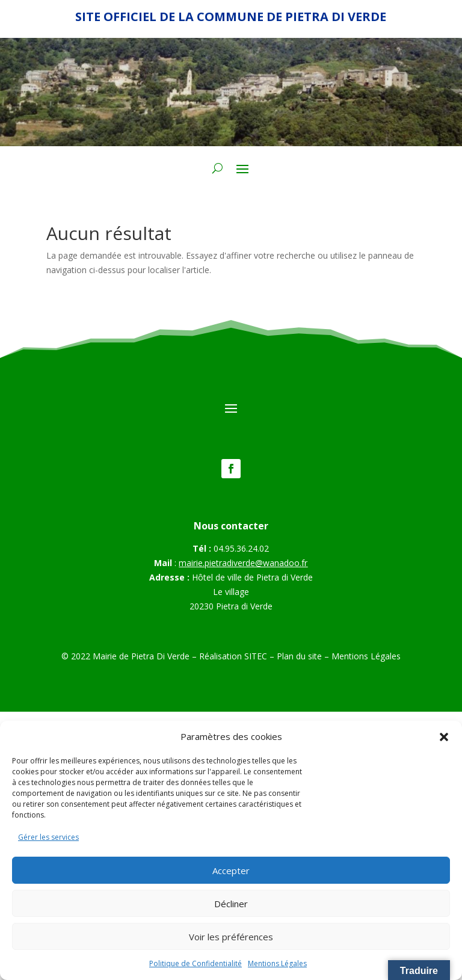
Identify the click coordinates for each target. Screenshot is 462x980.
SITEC (256, 656)
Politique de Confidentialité (196, 963)
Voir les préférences (231, 937)
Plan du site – (304, 656)
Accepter (231, 871)
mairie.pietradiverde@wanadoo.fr (243, 563)
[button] (444, 737)
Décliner (231, 904)
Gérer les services (48, 837)
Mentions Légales (277, 963)
